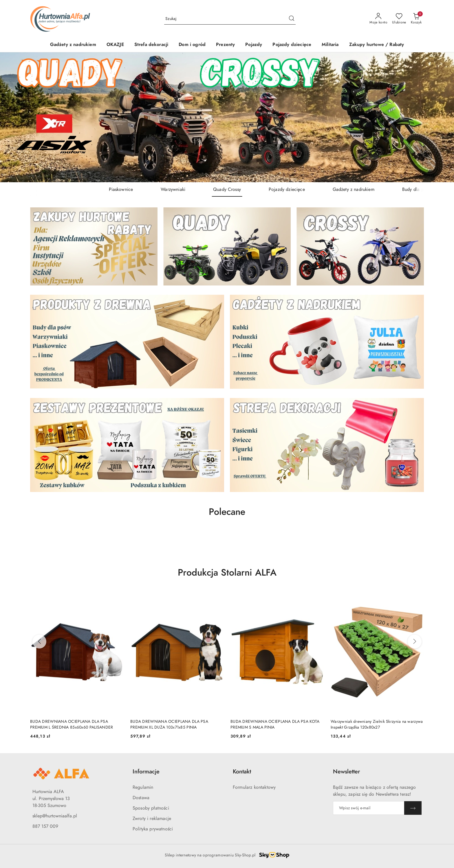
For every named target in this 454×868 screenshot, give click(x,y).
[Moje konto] (378, 19)
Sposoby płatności (151, 808)
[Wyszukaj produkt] (230, 19)
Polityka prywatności (153, 829)
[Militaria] (330, 45)
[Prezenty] (225, 45)
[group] (227, 117)
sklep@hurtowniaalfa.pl (55, 816)
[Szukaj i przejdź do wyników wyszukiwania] (292, 19)
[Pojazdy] (254, 45)
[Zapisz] (413, 808)
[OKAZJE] (115, 45)
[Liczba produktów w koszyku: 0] (416, 19)
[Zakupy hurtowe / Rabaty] (377, 45)
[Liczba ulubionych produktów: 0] (399, 19)
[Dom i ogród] (192, 45)
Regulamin (143, 787)
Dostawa (141, 798)
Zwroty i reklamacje (152, 819)
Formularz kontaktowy (254, 787)
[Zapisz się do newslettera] (369, 808)
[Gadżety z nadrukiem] (73, 45)
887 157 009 (45, 826)
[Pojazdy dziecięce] (292, 45)
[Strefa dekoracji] (151, 45)
